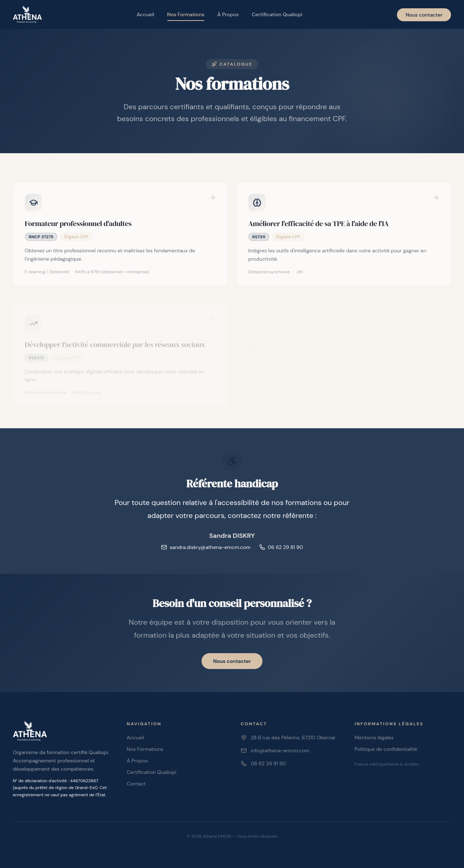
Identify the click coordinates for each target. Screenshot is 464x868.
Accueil (145, 14)
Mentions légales (374, 738)
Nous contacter (424, 15)
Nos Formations (186, 16)
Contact (136, 784)
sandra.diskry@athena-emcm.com (206, 547)
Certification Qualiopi (277, 14)
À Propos (228, 14)
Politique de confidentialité (386, 749)
